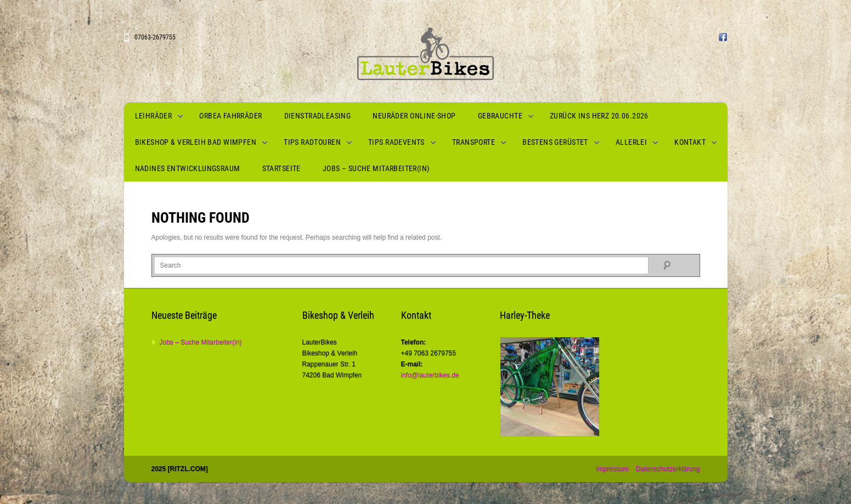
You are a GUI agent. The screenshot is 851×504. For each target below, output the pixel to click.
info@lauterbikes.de (430, 375)
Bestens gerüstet (555, 142)
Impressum (612, 469)
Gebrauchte (500, 116)
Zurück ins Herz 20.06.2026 (599, 116)
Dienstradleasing (318, 116)
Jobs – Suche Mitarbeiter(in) (376, 168)
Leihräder (154, 116)
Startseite (281, 168)
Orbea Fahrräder (230, 116)
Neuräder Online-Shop (414, 116)
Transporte (474, 142)
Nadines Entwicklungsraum (188, 168)
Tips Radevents (396, 142)
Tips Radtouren (312, 142)
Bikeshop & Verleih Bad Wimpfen (196, 142)
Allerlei (631, 142)
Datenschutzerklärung (668, 469)
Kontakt (690, 142)
